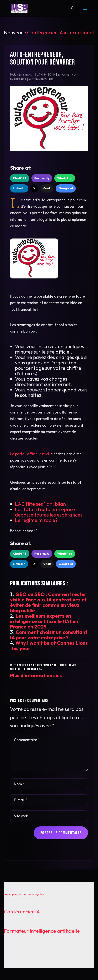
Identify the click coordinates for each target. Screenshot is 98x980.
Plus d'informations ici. (36, 675)
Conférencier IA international (60, 32)
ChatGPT (20, 178)
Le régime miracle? (36, 520)
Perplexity (42, 178)
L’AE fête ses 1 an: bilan (40, 504)
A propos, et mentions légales (25, 894)
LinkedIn (19, 188)
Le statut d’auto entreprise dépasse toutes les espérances (49, 512)
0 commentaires (41, 79)
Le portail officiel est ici (29, 454)
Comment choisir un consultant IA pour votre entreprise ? (49, 635)
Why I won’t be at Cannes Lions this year (49, 646)
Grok (47, 188)
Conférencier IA (22, 912)
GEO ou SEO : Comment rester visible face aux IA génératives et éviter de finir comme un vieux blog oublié (48, 602)
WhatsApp (65, 178)
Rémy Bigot (25, 75)
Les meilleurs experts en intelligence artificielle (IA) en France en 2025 (44, 621)
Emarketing (67, 75)
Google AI (66, 188)
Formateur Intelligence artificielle (42, 931)
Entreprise (18, 79)
